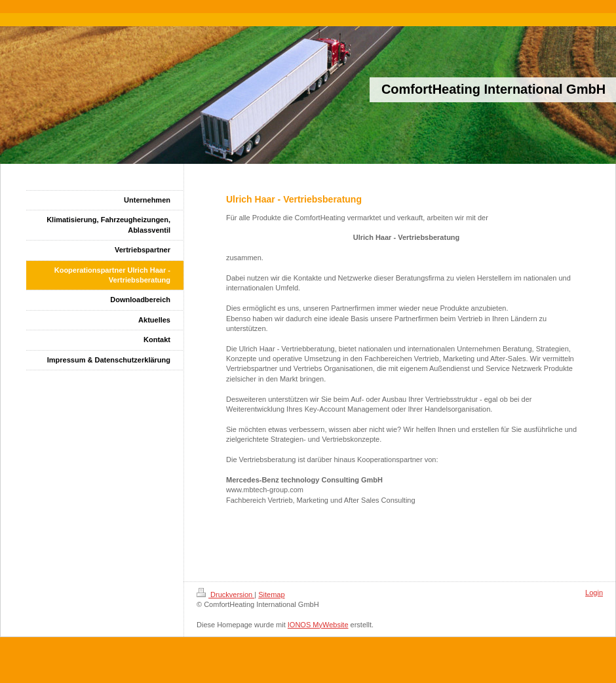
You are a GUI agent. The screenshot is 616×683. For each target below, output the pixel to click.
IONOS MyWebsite (318, 625)
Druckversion (225, 595)
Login (594, 593)
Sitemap (271, 595)
